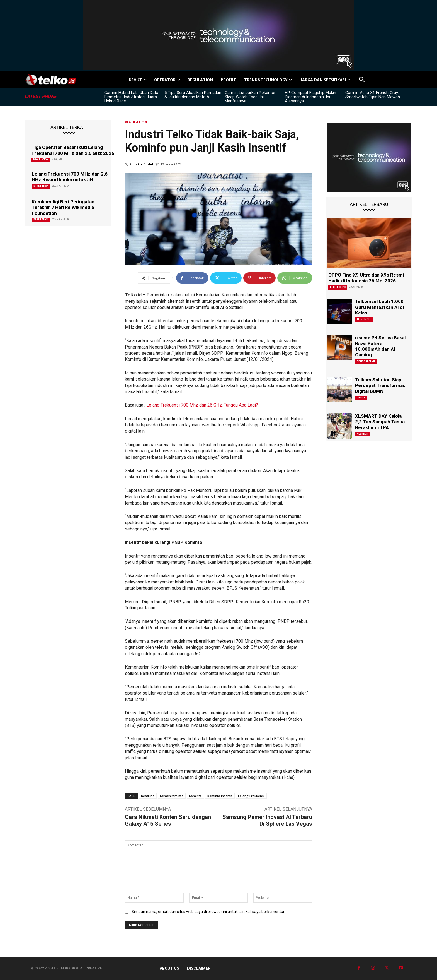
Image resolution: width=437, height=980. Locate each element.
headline (148, 796)
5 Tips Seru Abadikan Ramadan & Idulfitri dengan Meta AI (193, 95)
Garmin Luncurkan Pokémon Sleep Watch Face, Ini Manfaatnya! (251, 97)
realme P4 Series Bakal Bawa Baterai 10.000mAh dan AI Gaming (380, 346)
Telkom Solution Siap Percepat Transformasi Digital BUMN (381, 385)
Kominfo (195, 796)
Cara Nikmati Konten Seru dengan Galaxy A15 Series (168, 820)
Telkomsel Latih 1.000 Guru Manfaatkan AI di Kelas (379, 307)
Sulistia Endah (142, 164)
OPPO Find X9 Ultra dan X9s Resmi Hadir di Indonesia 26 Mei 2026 (366, 278)
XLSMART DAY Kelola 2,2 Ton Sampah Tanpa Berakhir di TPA (380, 422)
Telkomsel (364, 319)
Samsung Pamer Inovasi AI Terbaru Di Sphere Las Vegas (267, 820)
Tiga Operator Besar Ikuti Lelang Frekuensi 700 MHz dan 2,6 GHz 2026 (73, 150)
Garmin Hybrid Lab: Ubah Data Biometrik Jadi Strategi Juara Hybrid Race (131, 97)
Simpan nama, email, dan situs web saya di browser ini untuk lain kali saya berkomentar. (208, 912)
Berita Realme (366, 361)
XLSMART (363, 434)
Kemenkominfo (172, 796)
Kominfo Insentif (220, 796)
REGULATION (41, 160)
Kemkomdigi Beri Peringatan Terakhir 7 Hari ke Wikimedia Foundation (63, 207)
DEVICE (361, 398)
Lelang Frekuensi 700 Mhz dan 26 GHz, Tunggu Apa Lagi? (202, 405)
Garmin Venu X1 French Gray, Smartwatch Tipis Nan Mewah (373, 95)
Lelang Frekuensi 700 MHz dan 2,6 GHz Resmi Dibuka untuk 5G (70, 177)
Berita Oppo (338, 287)
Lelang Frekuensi (251, 796)
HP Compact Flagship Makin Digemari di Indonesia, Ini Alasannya (310, 97)
